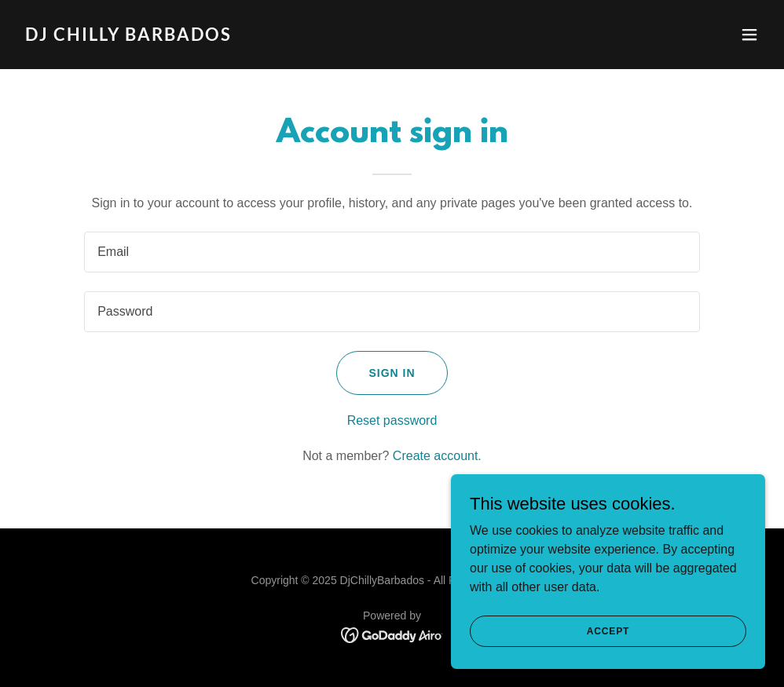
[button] (749, 35)
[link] (128, 37)
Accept (608, 630)
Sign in (392, 373)
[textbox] (392, 252)
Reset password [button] (392, 420)
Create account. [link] (437, 456)
